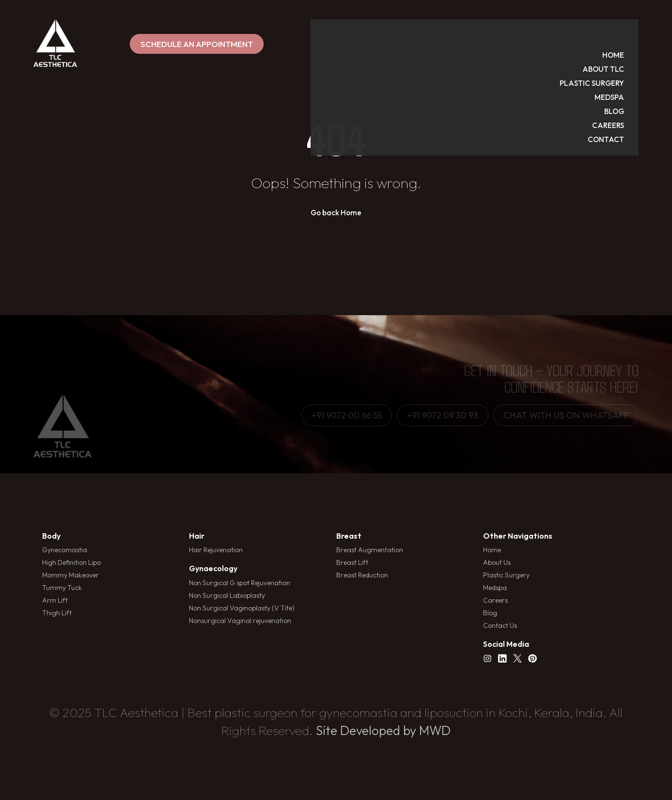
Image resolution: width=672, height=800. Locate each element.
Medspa (495, 588)
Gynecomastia (65, 550)
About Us (497, 562)
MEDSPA (619, 69)
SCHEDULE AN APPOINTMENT (336, 44)
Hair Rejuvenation (216, 550)
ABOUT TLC (613, 40)
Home (492, 550)
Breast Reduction (362, 575)
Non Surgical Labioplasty (227, 595)
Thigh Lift (57, 613)
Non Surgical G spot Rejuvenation (240, 583)
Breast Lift (352, 562)
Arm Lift (55, 600)
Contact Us (500, 625)
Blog (490, 613)
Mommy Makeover (70, 575)
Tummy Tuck (62, 588)
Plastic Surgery (506, 575)
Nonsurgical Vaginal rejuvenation (240, 621)
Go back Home (336, 213)
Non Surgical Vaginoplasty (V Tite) (242, 608)
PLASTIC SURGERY (602, 55)
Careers (495, 600)
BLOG (624, 83)
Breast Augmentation (370, 550)
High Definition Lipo (71, 562)
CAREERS (618, 97)
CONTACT (616, 111)
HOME (623, 26)
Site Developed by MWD (383, 730)
